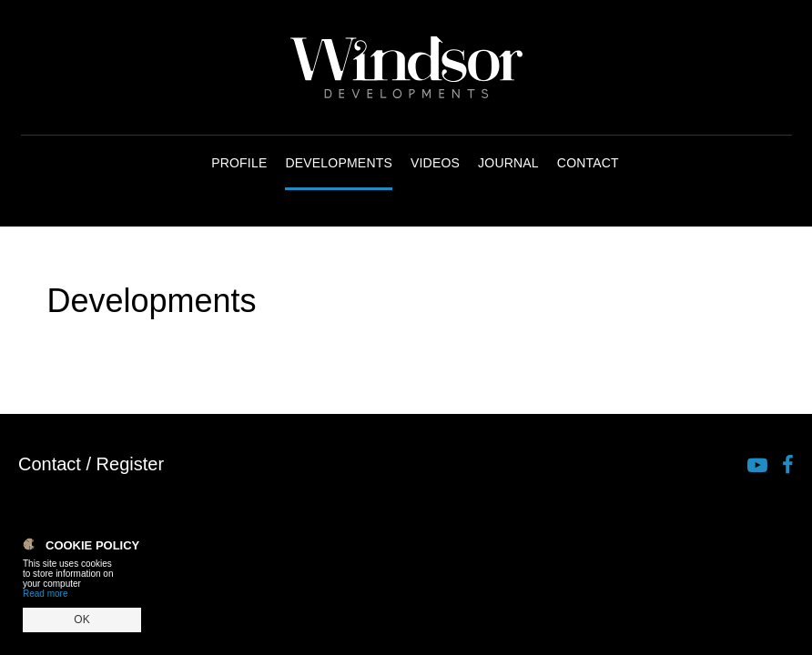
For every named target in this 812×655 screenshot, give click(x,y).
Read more (45, 594)
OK (81, 620)
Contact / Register (91, 464)
